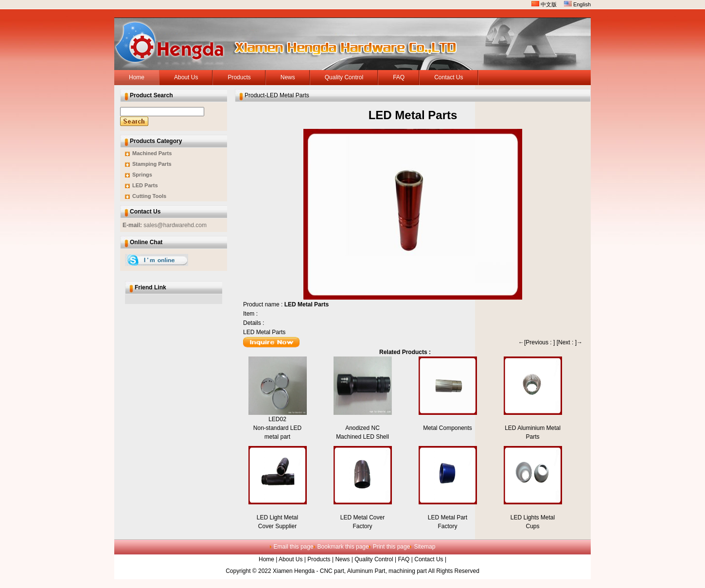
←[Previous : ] (537, 342)
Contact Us (429, 559)
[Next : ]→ (570, 342)
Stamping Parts (152, 164)
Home (266, 559)
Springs (142, 175)
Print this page (392, 547)
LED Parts (145, 185)
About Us (291, 559)
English (577, 4)
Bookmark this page (343, 547)
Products (319, 559)
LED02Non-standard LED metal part (277, 428)
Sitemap (424, 547)
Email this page (294, 547)
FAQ (404, 559)
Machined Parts (152, 153)
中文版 (544, 4)
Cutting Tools (149, 196)
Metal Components (448, 428)
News (342, 559)
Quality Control (374, 559)
